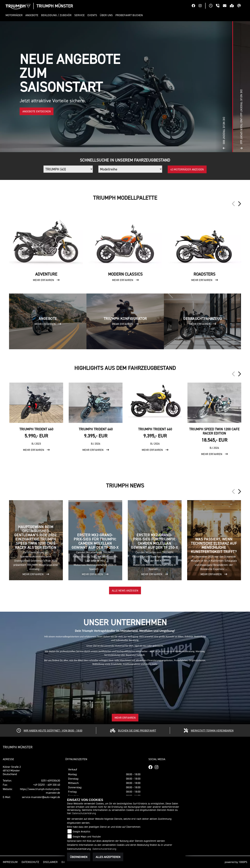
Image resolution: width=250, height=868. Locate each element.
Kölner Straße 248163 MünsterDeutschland (12, 770)
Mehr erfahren (125, 718)
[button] (15, 15)
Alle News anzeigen (125, 590)
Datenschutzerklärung (84, 813)
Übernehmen (79, 857)
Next (239, 204)
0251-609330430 (51, 780)
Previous (234, 204)
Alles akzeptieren (108, 857)
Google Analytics (82, 831)
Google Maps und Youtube (87, 836)
